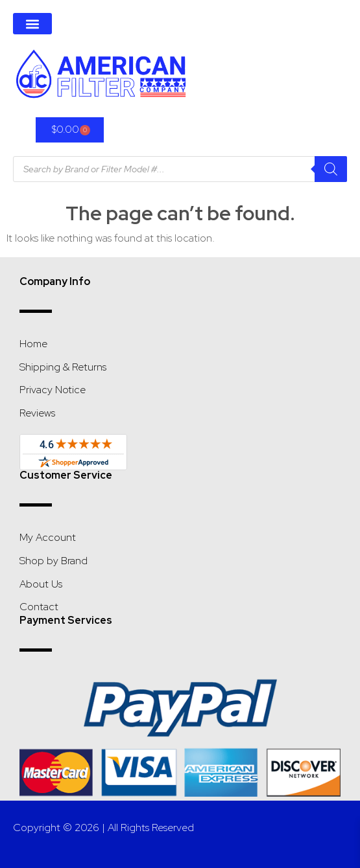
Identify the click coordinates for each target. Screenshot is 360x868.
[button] (32, 24)
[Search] (331, 169)
